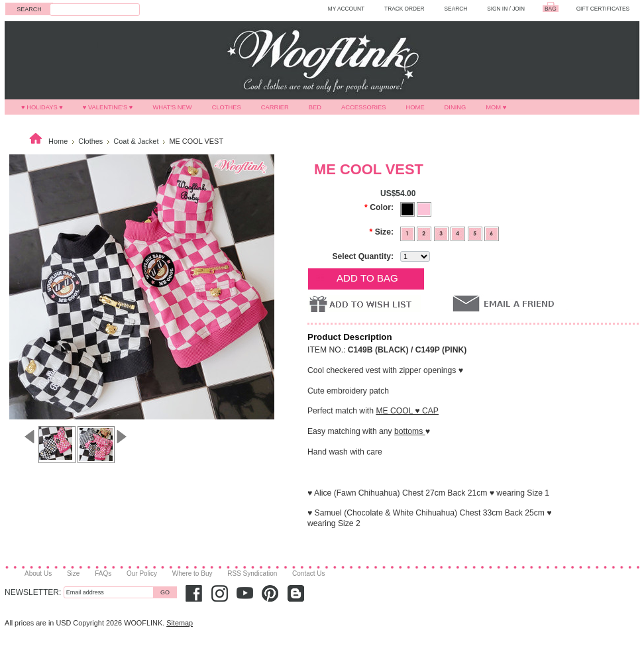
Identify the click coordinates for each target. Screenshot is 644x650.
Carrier (275, 107)
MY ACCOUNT (346, 9)
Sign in (497, 9)
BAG (551, 9)
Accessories (364, 107)
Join (518, 9)
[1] (408, 233)
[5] (476, 233)
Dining (456, 107)
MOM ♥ (496, 107)
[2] (425, 233)
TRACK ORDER (404, 9)
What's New (172, 107)
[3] (442, 233)
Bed (315, 107)
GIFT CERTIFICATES (603, 9)
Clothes (227, 107)
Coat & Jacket (136, 141)
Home (415, 107)
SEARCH (456, 9)
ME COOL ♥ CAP (407, 411)
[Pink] (424, 208)
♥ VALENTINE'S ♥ (108, 107)
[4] (459, 233)
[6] (492, 233)
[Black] (408, 208)
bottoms (410, 431)
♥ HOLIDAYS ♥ (42, 107)
